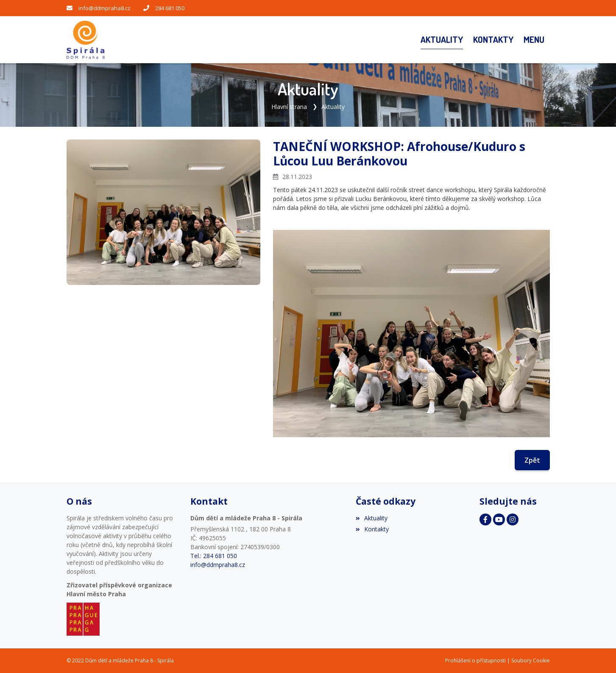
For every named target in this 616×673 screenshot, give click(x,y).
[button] (534, 40)
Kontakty (372, 529)
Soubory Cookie (531, 660)
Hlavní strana (289, 107)
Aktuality (333, 107)
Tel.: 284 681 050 (214, 556)
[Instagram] (513, 519)
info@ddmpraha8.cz (105, 8)
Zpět (532, 460)
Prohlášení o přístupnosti (475, 660)
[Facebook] (485, 519)
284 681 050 (170, 8)
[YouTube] (499, 519)
